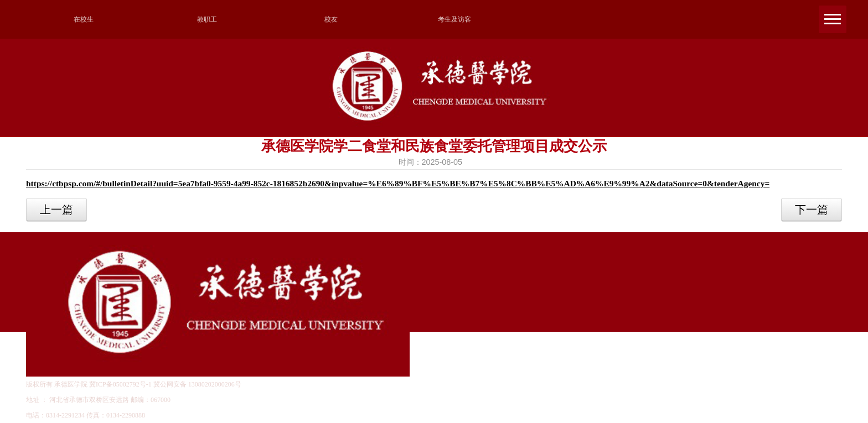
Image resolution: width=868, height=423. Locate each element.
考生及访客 (454, 19)
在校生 (84, 19)
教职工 (207, 19)
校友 (331, 19)
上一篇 (56, 210)
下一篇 (812, 210)
